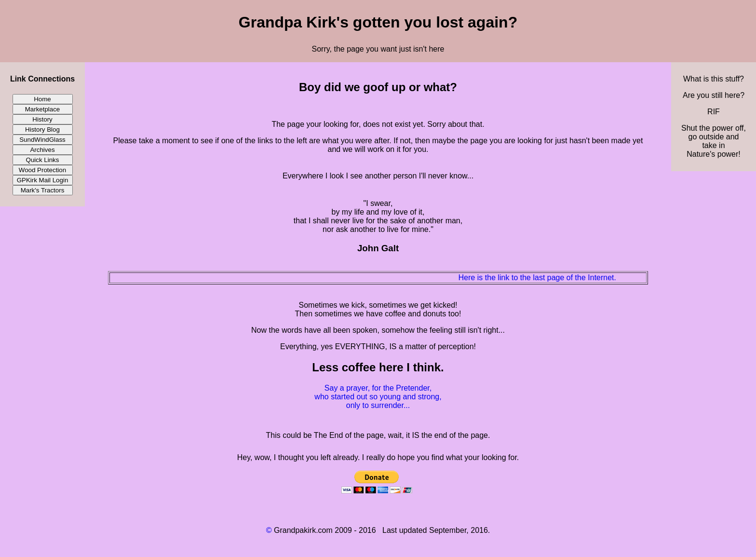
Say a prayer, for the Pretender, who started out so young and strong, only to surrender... (378, 397)
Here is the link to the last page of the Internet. (541, 278)
